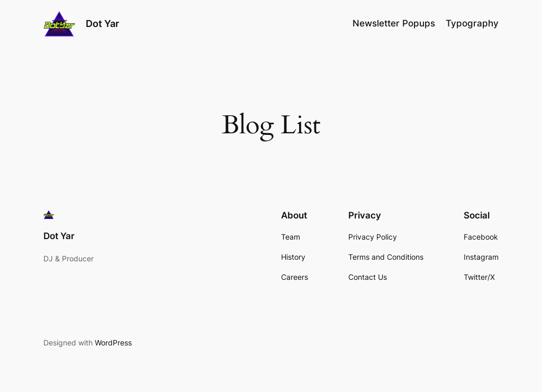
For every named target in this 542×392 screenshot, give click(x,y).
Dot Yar (102, 24)
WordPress (113, 343)
